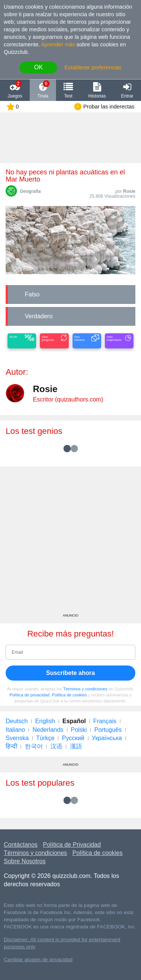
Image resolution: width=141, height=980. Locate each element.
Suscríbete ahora (71, 673)
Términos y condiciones (85, 689)
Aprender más (58, 44)
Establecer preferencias (93, 67)
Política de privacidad (29, 695)
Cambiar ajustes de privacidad (38, 959)
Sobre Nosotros (25, 861)
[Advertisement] (70, 543)
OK (39, 67)
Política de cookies (69, 695)
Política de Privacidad (72, 845)
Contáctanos (21, 845)
